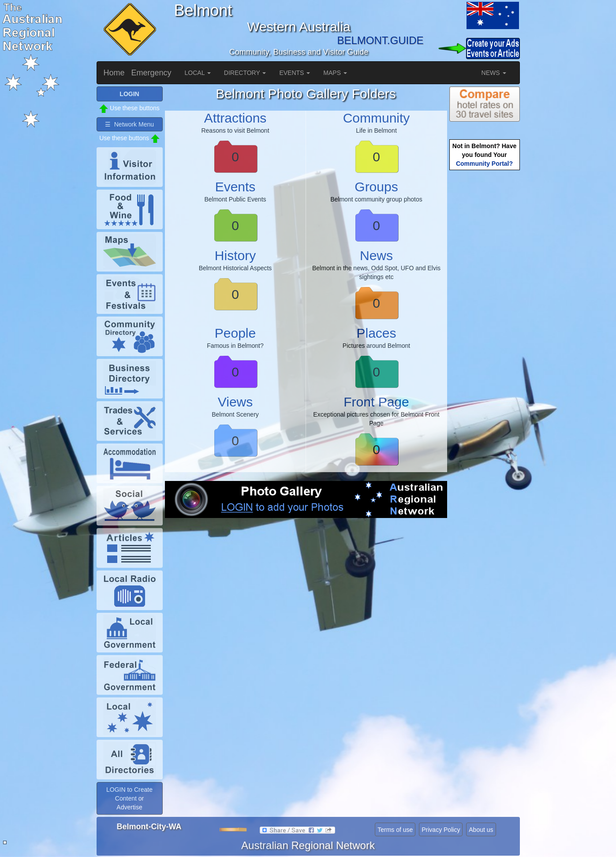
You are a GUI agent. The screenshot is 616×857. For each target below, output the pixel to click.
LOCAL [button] (198, 73)
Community (377, 118)
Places (376, 333)
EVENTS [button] (295, 73)
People (235, 333)
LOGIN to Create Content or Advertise (129, 798)
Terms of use (395, 830)
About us (481, 830)
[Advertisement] (306, 597)
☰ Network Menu (129, 124)
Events (235, 187)
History (235, 255)
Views (235, 402)
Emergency (151, 73)
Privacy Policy (441, 830)
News (376, 255)
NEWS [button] (494, 73)
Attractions (235, 118)
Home (114, 73)
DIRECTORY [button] (245, 73)
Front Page (376, 402)
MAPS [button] (335, 73)
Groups (376, 187)
